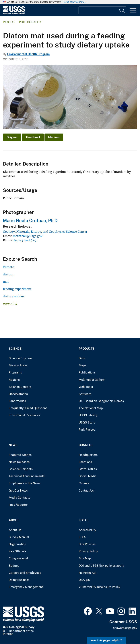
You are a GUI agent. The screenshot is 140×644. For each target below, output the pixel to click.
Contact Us (86, 491)
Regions (14, 380)
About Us (15, 530)
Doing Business (19, 580)
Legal (83, 520)
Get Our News (18, 491)
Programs (15, 372)
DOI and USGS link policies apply (101, 566)
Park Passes (87, 430)
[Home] (14, 13)
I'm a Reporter (18, 505)
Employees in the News (25, 483)
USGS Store (87, 423)
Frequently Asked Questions (28, 408)
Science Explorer (20, 358)
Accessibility (87, 530)
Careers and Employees (25, 573)
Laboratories (17, 401)
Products (87, 349)
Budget (14, 566)
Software (85, 394)
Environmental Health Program (28, 54)
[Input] (102, 10)
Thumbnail (33, 137)
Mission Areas (18, 365)
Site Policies (87, 544)
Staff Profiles (88, 469)
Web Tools (86, 387)
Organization (17, 544)
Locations (85, 462)
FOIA (82, 537)
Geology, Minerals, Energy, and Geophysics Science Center (45, 232)
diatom (8, 274)
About (14, 520)
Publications (87, 372)
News (13, 445)
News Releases (19, 462)
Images (9, 22)
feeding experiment (17, 289)
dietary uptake (13, 296)
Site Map (85, 558)
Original (12, 137)
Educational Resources (24, 415)
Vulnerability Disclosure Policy (100, 587)
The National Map (91, 408)
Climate (8, 267)
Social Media (88, 476)
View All (10, 304)
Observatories (18, 394)
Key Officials (17, 551)
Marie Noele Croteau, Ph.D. (31, 220)
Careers (84, 483)
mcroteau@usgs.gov (28, 236)
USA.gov (85, 580)
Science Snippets (21, 469)
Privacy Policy (88, 551)
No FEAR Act (88, 573)
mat (6, 282)
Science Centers (20, 387)
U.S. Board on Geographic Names (101, 401)
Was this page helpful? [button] (106, 640)
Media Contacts (19, 498)
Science (15, 349)
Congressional (18, 558)
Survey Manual (19, 537)
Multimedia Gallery (92, 380)
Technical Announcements (27, 476)
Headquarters (88, 455)
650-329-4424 (25, 240)
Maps (82, 365)
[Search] (122, 10)
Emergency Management (26, 587)
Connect (86, 445)
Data (82, 358)
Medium (54, 137)
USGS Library (88, 415)
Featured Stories (20, 455)
